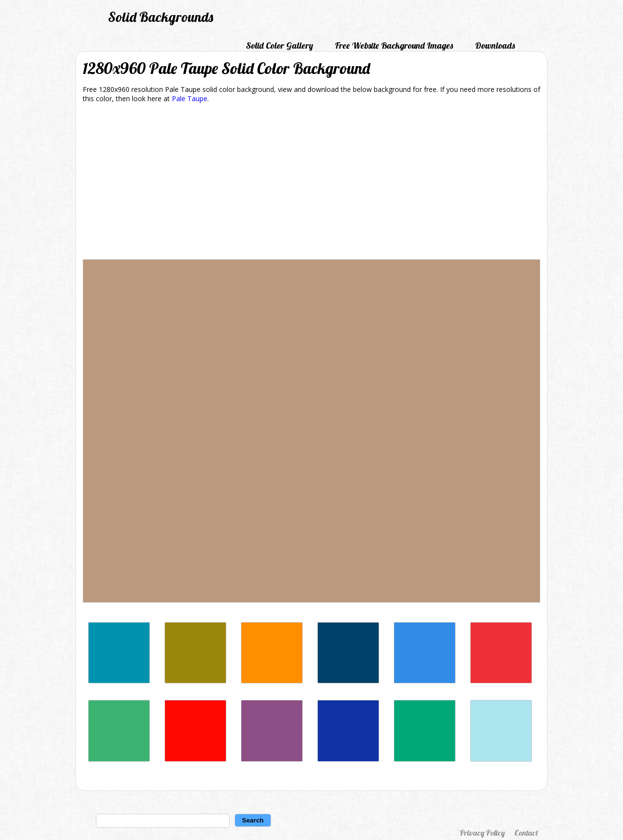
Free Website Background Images (394, 45)
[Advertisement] (311, 183)
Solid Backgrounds (161, 17)
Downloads (495, 45)
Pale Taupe (190, 98)
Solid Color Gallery (279, 45)
